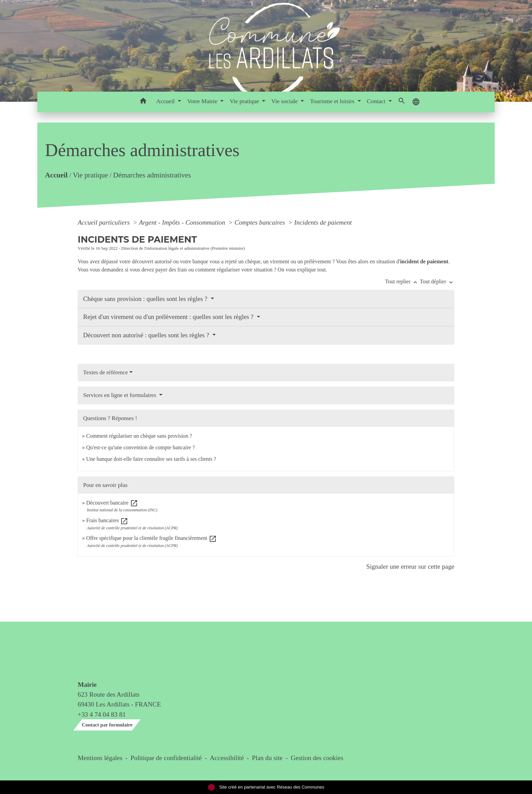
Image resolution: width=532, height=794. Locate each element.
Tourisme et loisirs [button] (333, 101)
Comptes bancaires (260, 222)
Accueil (56, 175)
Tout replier (403, 281)
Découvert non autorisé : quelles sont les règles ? (147, 335)
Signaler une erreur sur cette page (410, 566)
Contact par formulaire (107, 725)
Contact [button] (377, 101)
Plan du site (267, 758)
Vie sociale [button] (285, 101)
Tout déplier (437, 281)
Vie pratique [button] (245, 101)
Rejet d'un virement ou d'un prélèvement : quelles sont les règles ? (169, 317)
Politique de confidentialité (166, 758)
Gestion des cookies (317, 758)
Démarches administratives (152, 175)
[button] (143, 102)
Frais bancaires (107, 520)
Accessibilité (227, 758)
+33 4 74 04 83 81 (102, 714)
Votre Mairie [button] (203, 101)
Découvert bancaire (112, 503)
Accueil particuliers (104, 222)
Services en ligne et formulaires (120, 395)
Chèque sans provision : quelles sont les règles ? (146, 299)
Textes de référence (106, 372)
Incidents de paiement (323, 222)
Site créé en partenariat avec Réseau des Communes (266, 787)
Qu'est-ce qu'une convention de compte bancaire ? (140, 447)
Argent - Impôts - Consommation (183, 222)
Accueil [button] (166, 101)
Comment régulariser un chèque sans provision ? (139, 436)
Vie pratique (90, 175)
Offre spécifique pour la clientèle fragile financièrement (151, 538)
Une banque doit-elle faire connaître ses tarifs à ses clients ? (151, 459)
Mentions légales (100, 758)
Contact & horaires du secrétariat (104, 655)
